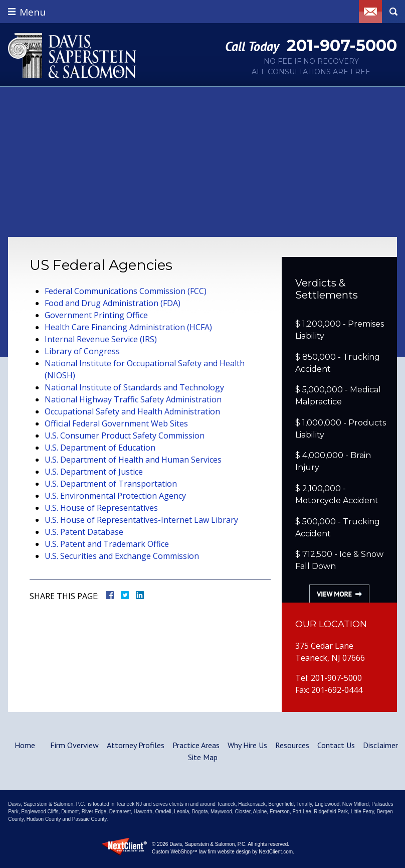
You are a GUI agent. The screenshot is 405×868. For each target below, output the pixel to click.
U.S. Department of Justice (94, 472)
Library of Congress (82, 351)
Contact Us (336, 745)
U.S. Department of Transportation (111, 484)
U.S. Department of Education (100, 448)
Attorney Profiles (136, 745)
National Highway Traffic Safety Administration (133, 399)
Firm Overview (74, 745)
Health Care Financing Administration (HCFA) (128, 327)
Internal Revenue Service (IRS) (101, 339)
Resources (292, 745)
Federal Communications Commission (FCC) (126, 291)
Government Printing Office (96, 315)
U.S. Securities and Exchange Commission (122, 556)
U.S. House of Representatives (101, 508)
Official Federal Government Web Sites (116, 423)
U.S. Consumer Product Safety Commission (125, 436)
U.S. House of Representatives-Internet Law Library (141, 520)
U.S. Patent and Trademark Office (107, 544)
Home (25, 745)
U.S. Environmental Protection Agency (115, 496)
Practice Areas (196, 745)
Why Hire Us (247, 745)
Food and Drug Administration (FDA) (113, 303)
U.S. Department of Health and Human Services (133, 460)
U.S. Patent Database (84, 532)
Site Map (203, 757)
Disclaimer (380, 745)
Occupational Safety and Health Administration (132, 411)
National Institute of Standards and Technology (134, 387)
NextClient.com (276, 852)
